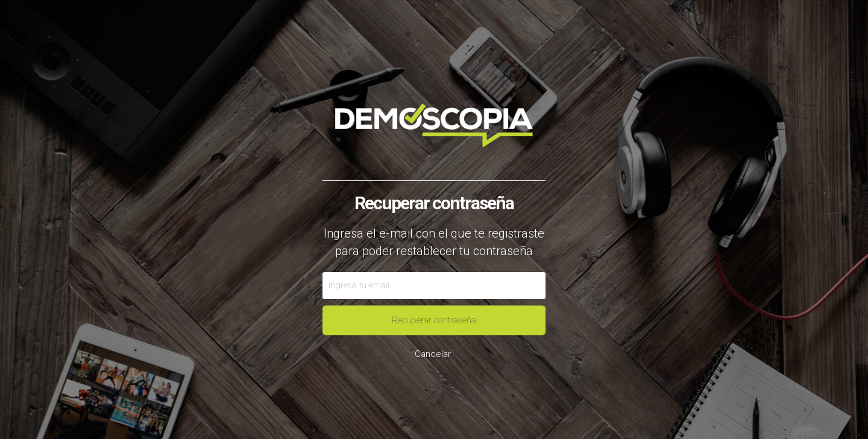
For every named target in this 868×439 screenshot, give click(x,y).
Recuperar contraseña (434, 320)
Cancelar (433, 354)
